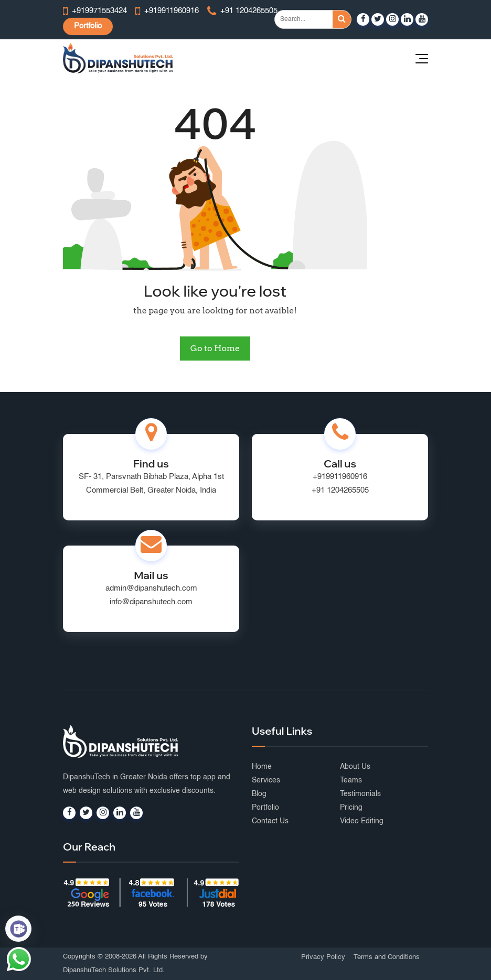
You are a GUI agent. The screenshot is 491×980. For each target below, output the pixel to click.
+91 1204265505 (340, 490)
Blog (259, 794)
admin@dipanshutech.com (151, 588)
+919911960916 (340, 477)
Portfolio (88, 26)
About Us (355, 767)
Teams (351, 780)
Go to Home (215, 348)
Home (262, 767)
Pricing (351, 808)
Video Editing (362, 821)
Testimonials (360, 794)
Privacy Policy (323, 957)
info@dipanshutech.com (151, 602)
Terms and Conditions (387, 957)
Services (266, 780)
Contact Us (270, 821)
